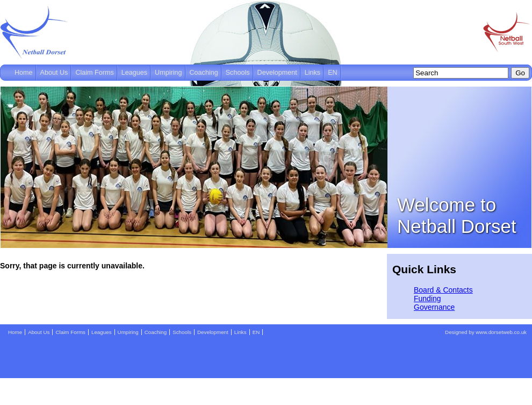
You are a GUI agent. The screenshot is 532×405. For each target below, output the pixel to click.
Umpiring (168, 73)
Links (312, 73)
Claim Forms (94, 73)
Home (24, 73)
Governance (434, 307)
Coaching (204, 73)
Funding (427, 299)
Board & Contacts (443, 290)
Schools (238, 73)
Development (277, 73)
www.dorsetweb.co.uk (501, 332)
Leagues (134, 73)
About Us (54, 73)
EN (333, 73)
